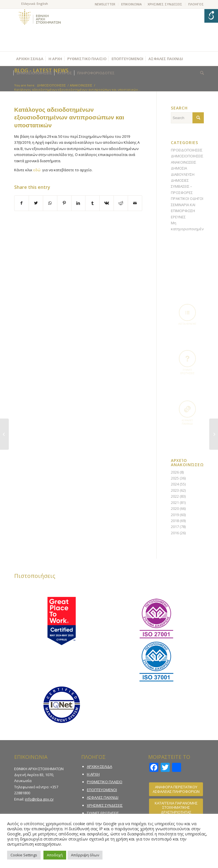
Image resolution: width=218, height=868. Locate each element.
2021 (175, 502)
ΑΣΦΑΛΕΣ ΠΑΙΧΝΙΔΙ (103, 797)
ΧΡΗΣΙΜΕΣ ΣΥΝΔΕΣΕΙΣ (165, 4)
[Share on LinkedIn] (78, 203)
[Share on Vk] (107, 203)
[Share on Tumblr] (92, 203)
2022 (175, 496)
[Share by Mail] (135, 203)
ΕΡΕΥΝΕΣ (178, 217)
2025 (175, 478)
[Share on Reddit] (121, 203)
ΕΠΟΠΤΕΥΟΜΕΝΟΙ (102, 790)
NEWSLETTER (105, 4)
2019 (175, 515)
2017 (175, 527)
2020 (175, 508)
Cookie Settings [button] (24, 855)
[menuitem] (105, 4)
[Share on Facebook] (22, 203)
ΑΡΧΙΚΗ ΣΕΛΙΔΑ (99, 766)
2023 (175, 490)
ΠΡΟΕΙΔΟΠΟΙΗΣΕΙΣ (187, 150)
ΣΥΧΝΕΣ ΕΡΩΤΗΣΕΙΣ (103, 813)
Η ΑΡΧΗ (93, 774)
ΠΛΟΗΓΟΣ (196, 4)
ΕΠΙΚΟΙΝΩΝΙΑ (131, 4)
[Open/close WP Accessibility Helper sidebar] (211, 16)
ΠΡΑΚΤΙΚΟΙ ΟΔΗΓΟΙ (187, 198)
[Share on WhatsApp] (50, 203)
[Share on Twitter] (36, 203)
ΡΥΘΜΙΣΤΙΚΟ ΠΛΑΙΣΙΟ (105, 782)
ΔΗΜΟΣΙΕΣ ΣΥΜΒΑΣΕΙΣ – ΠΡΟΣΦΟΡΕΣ (182, 186)
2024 (175, 484)
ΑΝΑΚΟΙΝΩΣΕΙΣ (184, 162)
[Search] (201, 73)
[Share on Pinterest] (64, 203)
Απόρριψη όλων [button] (85, 855)
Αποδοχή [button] (55, 855)
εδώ (37, 170)
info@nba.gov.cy (39, 799)
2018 (175, 521)
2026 (175, 472)
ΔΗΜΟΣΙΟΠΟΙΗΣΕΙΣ (187, 156)
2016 (175, 533)
